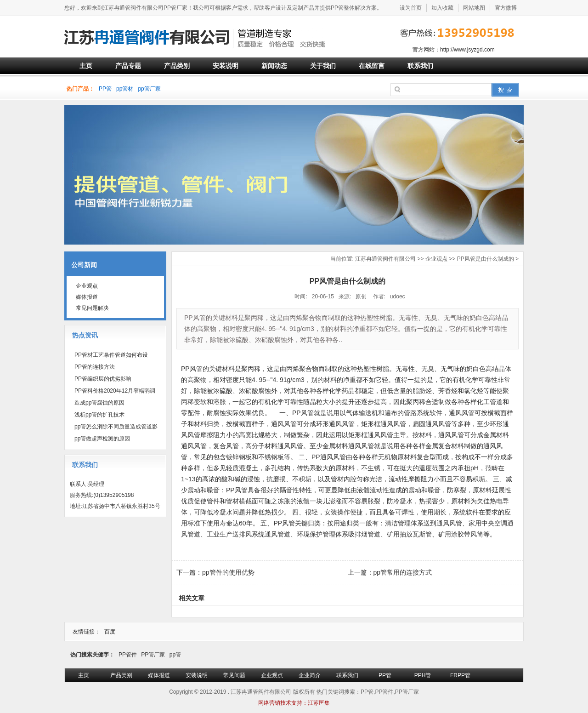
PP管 (105, 89)
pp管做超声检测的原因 (102, 439)
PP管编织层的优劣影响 (103, 379)
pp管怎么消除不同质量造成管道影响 (114, 428)
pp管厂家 (149, 89)
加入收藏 (442, 8)
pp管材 (125, 89)
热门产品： (80, 89)
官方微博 (506, 8)
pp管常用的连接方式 (403, 572)
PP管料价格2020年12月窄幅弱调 (115, 391)
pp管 (175, 655)
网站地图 (474, 8)
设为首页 (411, 8)
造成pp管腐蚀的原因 (99, 403)
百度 (110, 632)
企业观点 (436, 259)
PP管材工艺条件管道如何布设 (111, 355)
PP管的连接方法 (95, 367)
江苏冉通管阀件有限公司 (385, 259)
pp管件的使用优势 (228, 572)
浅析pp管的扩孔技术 (99, 415)
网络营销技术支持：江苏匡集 (294, 703)
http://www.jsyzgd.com (467, 50)
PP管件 (128, 655)
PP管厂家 (153, 655)
